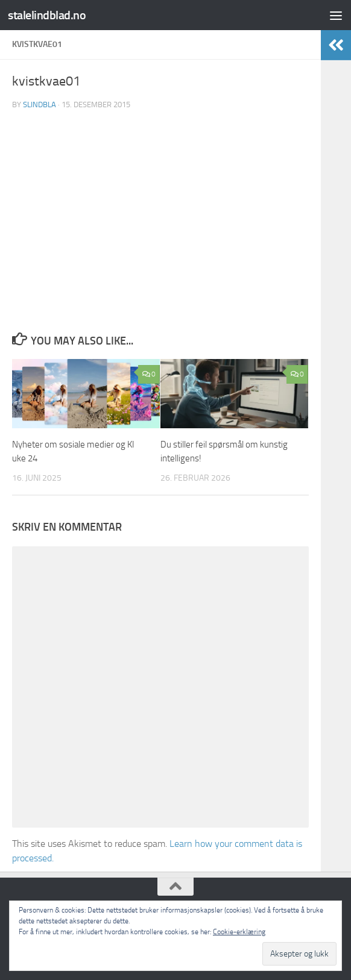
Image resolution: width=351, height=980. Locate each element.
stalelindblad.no (48, 15)
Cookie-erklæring (239, 932)
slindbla (40, 105)
